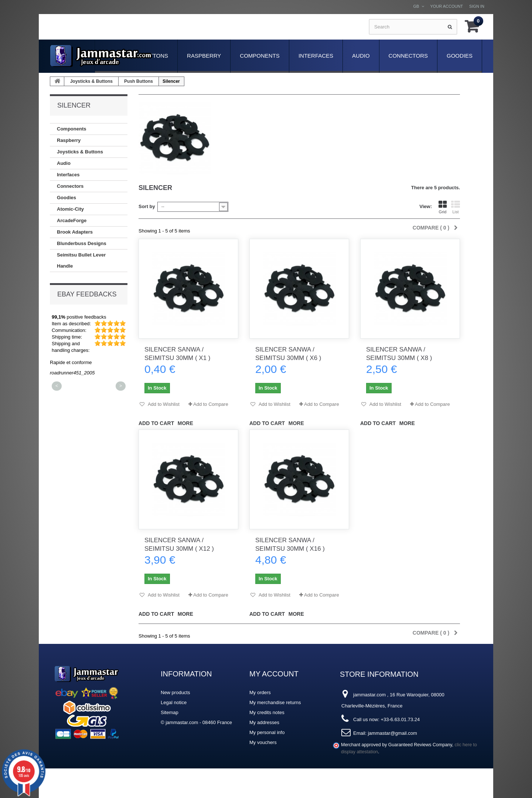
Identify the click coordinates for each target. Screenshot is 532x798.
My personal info (267, 732)
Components (260, 56)
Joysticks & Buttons (91, 81)
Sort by (147, 206)
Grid (443, 207)
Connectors (408, 56)
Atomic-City (70, 209)
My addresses (264, 722)
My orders (260, 692)
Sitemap (170, 712)
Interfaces (316, 56)
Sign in (477, 6)
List (456, 207)
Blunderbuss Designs (82, 243)
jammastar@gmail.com (393, 733)
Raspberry (204, 56)
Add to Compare (211, 404)
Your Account (446, 6)
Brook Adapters (75, 232)
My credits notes (267, 712)
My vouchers (263, 742)
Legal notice (174, 702)
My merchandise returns (275, 702)
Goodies (460, 56)
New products (175, 692)
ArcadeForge (72, 220)
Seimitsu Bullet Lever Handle (81, 260)
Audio (361, 56)
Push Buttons (139, 81)
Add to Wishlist (163, 404)
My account (274, 674)
